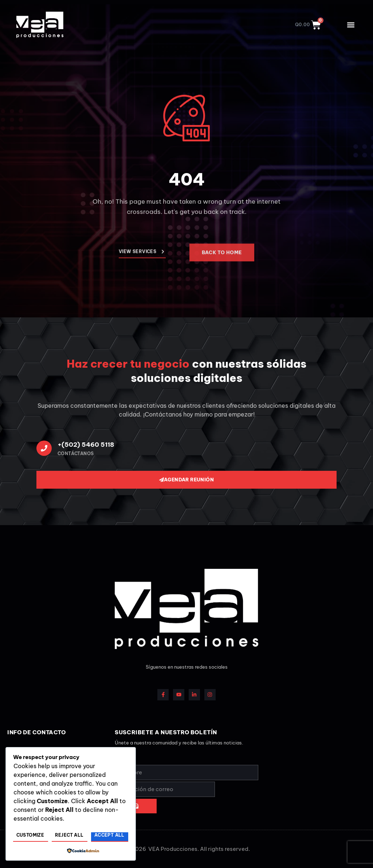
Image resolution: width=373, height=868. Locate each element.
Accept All (109, 835)
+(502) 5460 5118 (86, 445)
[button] (351, 25)
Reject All (69, 835)
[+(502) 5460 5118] (44, 448)
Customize (30, 835)
